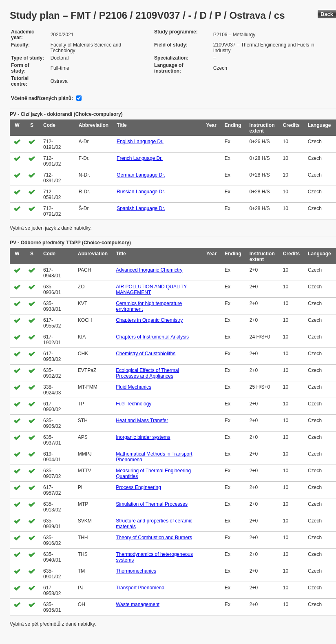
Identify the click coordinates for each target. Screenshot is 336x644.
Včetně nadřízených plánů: (42, 98)
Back (327, 14)
